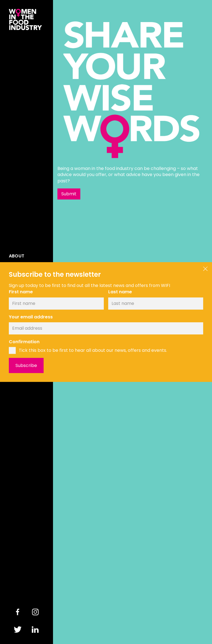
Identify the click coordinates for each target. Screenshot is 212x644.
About (17, 256)
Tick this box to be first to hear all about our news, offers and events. (93, 350)
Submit (69, 194)
